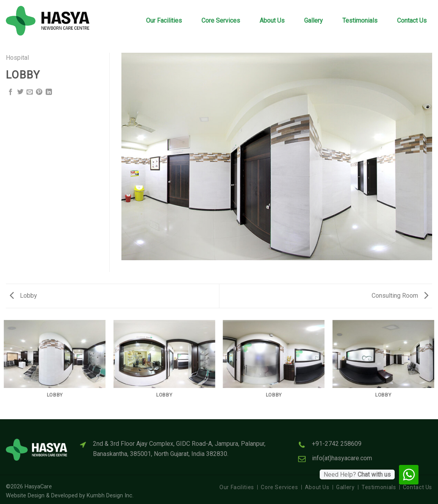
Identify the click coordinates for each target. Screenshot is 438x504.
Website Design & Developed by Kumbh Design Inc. (70, 496)
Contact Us (412, 21)
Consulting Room (400, 296)
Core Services (221, 21)
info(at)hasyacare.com (342, 458)
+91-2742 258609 (337, 444)
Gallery (313, 21)
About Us (272, 21)
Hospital (17, 58)
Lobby (23, 296)
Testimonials (360, 21)
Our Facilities (164, 21)
